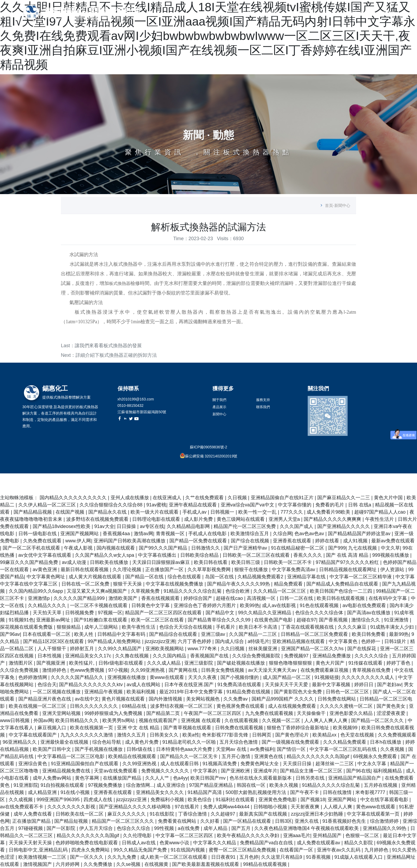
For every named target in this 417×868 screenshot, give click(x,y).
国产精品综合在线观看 (174, 634)
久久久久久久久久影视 (72, 807)
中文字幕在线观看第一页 (374, 814)
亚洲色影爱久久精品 (352, 713)
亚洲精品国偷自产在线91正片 (283, 498)
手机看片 (226, 627)
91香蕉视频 (319, 857)
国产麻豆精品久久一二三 (344, 498)
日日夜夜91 (224, 857)
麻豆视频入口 (53, 728)
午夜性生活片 (380, 519)
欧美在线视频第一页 (92, 728)
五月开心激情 (237, 756)
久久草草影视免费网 (210, 570)
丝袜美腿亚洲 (263, 649)
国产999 (337, 548)
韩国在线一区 (252, 785)
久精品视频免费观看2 (261, 577)
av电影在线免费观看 (365, 605)
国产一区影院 (62, 828)
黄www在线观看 (168, 677)
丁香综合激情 (193, 814)
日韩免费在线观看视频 (240, 728)
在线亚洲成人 (168, 498)
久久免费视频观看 (397, 735)
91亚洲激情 (397, 620)
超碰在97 (306, 620)
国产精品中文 (221, 613)
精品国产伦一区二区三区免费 (245, 526)
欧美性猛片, (82, 663)
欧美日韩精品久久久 (78, 720)
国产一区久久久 (87, 857)
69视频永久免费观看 (376, 756)
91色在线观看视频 (320, 605)
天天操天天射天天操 (31, 843)
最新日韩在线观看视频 (85, 570)
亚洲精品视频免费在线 (67, 771)
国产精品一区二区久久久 (378, 720)
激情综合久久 (366, 620)
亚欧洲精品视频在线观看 (299, 641)
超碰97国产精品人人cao (381, 512)
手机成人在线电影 (208, 534)
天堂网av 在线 (232, 749)
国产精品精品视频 (33, 512)
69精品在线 (135, 706)
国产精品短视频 (72, 821)
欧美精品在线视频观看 (133, 756)
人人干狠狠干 (53, 649)
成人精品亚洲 (43, 792)
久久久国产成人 (297, 526)
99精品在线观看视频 (266, 864)
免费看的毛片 (330, 505)
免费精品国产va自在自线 (267, 843)
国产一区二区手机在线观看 (32, 548)
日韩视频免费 (80, 613)
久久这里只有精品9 (282, 857)
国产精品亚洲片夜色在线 (45, 699)
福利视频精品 (388, 771)
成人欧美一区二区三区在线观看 (174, 857)
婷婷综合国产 (199, 598)
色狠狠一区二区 (363, 836)
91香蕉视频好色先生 (345, 821)
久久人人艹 (158, 778)
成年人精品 (216, 828)
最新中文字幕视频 (332, 685)
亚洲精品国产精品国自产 (355, 778)
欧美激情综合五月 (250, 534)
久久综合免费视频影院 (257, 656)
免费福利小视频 (168, 800)
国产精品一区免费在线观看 (199, 541)
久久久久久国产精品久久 (78, 677)
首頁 (247, 13)
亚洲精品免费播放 (332, 656)
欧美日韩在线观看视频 (341, 598)
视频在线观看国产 (159, 720)
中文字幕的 (206, 771)
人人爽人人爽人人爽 (326, 720)
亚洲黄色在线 (269, 756)
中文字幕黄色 (344, 641)
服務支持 (358, 13)
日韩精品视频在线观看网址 (349, 570)
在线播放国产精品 (123, 778)
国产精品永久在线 (108, 512)
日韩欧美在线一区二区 (80, 814)
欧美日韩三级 (246, 562)
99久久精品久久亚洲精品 (265, 613)
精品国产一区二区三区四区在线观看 (164, 613)
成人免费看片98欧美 (329, 512)
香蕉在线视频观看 (161, 598)
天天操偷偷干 (312, 713)
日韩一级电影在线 (38, 534)
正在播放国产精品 (32, 821)
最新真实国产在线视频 (264, 814)
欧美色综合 (200, 800)
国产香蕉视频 (334, 620)
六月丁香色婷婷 (195, 641)
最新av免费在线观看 (393, 541)
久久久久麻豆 (353, 627)
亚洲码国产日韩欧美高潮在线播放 (130, 541)
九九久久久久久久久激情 (87, 735)
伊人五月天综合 (97, 828)
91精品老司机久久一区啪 (190, 742)
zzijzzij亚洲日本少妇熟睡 (318, 814)
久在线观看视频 (242, 720)
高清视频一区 (262, 598)
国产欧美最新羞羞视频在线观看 (206, 864)
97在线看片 (188, 807)
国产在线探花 (362, 649)
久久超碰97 (224, 814)
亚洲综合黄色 (33, 764)
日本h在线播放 (386, 742)
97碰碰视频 (31, 828)
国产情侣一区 (292, 749)
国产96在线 (358, 771)
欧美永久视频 (284, 785)
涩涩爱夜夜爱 (392, 713)
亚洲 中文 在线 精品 (139, 728)
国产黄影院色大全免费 (299, 692)
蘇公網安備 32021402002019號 (211, 456)
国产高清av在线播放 (369, 613)
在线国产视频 (71, 512)
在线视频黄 (157, 864)
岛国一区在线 (220, 577)
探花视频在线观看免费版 (27, 627)
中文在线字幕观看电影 (385, 800)
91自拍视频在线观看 (63, 785)
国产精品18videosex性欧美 (62, 526)
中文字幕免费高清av (294, 570)
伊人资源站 (393, 570)
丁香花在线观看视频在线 (308, 627)
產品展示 (298, 13)
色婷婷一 (371, 641)
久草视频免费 (146, 591)
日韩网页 (262, 735)
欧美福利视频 (142, 692)
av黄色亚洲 (45, 570)
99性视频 (165, 828)
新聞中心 (331, 13)
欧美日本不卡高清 (259, 627)
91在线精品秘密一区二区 (298, 548)
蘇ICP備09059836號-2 (208, 447)
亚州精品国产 (328, 836)
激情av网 (143, 534)
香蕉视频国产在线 (210, 656)
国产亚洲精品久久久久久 (344, 526)
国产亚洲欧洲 (236, 771)
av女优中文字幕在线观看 (45, 555)
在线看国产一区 (297, 850)
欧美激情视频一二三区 (43, 857)
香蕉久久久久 (308, 555)
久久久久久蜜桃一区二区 (347, 706)
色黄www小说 (175, 843)
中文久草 (390, 548)
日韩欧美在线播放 (110, 562)
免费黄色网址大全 (260, 764)
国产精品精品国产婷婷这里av (360, 534)
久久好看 (210, 821)
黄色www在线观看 (376, 807)
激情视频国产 (38, 864)
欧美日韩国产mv (209, 778)
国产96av (10, 634)
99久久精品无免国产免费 (141, 850)
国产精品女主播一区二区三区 (312, 771)
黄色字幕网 (88, 778)
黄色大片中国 (389, 498)
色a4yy (181, 778)
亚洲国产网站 (343, 800)
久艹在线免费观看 (205, 498)
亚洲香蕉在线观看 (293, 541)
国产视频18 (313, 800)
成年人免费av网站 (53, 778)
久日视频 (238, 498)
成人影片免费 (199, 519)
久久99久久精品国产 (120, 649)
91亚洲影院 (26, 785)
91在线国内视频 (188, 850)
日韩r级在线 (140, 749)
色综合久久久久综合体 (320, 613)
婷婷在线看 (328, 541)
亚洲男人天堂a (285, 519)
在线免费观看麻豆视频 (325, 670)
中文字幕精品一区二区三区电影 (72, 756)
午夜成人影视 (79, 548)
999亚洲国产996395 (59, 800)
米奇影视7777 (371, 792)
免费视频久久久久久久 (166, 771)
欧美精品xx (325, 735)
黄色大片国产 (331, 663)
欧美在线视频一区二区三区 (38, 706)
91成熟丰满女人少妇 (393, 627)
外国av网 (43, 720)
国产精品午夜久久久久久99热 (239, 584)
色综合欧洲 (238, 591)
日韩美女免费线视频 (223, 670)
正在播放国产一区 (165, 570)
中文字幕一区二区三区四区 (185, 836)
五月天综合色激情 (239, 742)
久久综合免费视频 (20, 670)
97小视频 (118, 670)
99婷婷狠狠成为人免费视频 (114, 713)
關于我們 (270, 13)
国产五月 (242, 828)
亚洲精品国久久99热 (385, 828)
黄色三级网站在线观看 (241, 519)
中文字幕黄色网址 (46, 577)
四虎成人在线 (99, 800)
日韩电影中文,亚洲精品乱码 (39, 850)
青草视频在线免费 (372, 670)
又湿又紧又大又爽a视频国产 (97, 591)
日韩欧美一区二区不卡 (288, 562)
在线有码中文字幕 (388, 598)
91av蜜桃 (156, 505)
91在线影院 (163, 814)
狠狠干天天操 (128, 584)
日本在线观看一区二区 (47, 634)
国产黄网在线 (184, 670)
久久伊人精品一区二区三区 (48, 505)
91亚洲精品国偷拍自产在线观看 (85, 764)
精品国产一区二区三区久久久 (124, 821)
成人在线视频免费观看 (293, 706)
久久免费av (236, 699)
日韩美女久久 (165, 735)
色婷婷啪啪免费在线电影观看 (87, 843)
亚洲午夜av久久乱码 (339, 850)
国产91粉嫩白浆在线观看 (101, 620)
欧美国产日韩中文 (53, 749)
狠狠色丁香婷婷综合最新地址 (299, 728)
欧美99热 (250, 605)
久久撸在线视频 (133, 656)
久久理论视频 (128, 570)
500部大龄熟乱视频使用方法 (257, 792)
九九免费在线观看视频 (270, 713)
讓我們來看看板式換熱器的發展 (108, 346)
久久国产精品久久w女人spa (105, 555)
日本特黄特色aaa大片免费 (185, 749)
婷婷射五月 (83, 649)
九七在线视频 (363, 548)
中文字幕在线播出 (158, 555)
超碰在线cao (230, 598)
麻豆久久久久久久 (127, 814)
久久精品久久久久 (48, 605)
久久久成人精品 (164, 663)
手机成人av (195, 512)
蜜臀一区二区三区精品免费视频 (243, 850)
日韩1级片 (396, 641)
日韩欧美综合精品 (200, 555)
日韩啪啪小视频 (271, 807)
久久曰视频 (233, 649)
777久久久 (292, 512)
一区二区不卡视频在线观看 (99, 605)
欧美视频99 (346, 728)
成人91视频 (356, 541)
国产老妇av (389, 685)
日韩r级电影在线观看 (121, 663)
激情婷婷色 (55, 670)
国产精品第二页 (164, 713)
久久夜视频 (393, 749)
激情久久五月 (132, 735)
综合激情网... (140, 785)
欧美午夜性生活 (139, 627)
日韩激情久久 (206, 548)
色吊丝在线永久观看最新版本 (261, 778)
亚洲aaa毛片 (297, 836)
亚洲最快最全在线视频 (65, 742)
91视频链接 (327, 677)
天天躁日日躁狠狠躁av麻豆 (162, 562)
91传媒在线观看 (366, 663)
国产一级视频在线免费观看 (291, 742)
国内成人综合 (230, 641)
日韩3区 (283, 821)
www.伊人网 (78, 541)
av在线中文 (87, 699)
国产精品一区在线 (145, 577)
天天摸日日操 (298, 764)
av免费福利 (262, 749)
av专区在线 (152, 526)
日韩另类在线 (311, 778)
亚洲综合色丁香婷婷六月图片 (205, 605)
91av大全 (104, 526)
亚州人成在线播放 (130, 498)
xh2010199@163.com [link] (136, 399)
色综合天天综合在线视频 (186, 627)
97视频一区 (110, 613)
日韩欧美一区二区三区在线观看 (257, 555)
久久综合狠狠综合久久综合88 (112, 505)
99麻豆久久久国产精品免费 (30, 562)
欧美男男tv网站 (119, 720)
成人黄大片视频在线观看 (96, 577)
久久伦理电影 (138, 836)
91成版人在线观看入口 (359, 857)
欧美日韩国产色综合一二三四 (342, 591)
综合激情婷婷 (385, 821)
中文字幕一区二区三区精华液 (361, 577)
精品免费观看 (289, 584)
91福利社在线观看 (236, 800)
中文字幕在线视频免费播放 (175, 584)
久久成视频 (21, 800)
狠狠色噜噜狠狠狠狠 (291, 663)
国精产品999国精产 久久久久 (283, 699)
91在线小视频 (76, 792)
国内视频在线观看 (116, 548)
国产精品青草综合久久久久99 (220, 620)
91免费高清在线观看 (240, 685)
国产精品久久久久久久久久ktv (91, 685)
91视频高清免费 (220, 764)
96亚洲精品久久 (20, 742)
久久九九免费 (122, 857)
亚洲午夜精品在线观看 (193, 505)
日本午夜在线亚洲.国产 (190, 685)
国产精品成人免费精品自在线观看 (343, 584)
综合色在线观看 (185, 577)
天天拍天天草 (48, 613)
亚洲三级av (214, 634)
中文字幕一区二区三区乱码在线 (344, 749)
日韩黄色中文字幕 (151, 605)
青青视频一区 (171, 534)
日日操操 (127, 526)
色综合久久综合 (134, 828)
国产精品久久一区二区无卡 (189, 756)
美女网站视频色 (204, 699)
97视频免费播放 (106, 785)
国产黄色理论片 (293, 735)
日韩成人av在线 (139, 843)
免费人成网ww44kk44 (227, 807)
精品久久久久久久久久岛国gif (319, 756)
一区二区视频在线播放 (57, 692)
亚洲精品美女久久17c (89, 656)
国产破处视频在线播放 (242, 663)
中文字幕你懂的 (295, 505)
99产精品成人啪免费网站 (115, 641)
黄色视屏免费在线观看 (241, 706)
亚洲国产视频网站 (80, 534)
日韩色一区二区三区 (348, 692)
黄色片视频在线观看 (124, 699)
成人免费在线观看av (319, 843)
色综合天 (47, 685)
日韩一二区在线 (297, 598)
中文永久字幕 (372, 764)
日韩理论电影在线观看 (157, 519)
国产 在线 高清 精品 (348, 555)
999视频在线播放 (391, 555)
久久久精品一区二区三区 (280, 591)
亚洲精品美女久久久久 (160, 792)
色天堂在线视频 (358, 735)
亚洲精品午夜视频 (104, 692)
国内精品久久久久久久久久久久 (74, 498)
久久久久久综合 (372, 656)
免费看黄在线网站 (178, 821)
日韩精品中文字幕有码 (122, 634)
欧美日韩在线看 (211, 562)
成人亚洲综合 (172, 785)
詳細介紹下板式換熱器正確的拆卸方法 (116, 355)
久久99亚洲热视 (148, 670)
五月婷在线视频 (381, 785)
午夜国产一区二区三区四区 (213, 713)
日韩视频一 (223, 512)
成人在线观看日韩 (180, 764)
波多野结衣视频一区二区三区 (182, 706)
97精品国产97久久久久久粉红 (348, 562)
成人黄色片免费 (142, 742)
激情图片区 (21, 663)
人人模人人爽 (338, 807)
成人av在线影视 (280, 605)
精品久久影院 (359, 843)
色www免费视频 (88, 670)
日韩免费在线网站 (337, 699)
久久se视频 (129, 864)
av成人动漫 (75, 562)
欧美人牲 (84, 634)
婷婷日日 (364, 685)
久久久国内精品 (170, 656)
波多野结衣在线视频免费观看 (98, 519)
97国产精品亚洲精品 (212, 785)
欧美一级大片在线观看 (155, 512)
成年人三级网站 (102, 627)
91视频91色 (21, 620)
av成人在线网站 (144, 685)
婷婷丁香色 (399, 663)
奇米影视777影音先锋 (226, 735)
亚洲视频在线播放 (127, 677)
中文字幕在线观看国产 (33, 735)
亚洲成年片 (265, 771)
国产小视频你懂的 (240, 677)
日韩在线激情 (338, 792)
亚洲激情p (39, 598)
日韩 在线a (360, 505)
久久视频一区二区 (282, 720)
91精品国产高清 (205, 792)
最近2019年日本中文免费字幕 (192, 692)
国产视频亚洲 (51, 663)
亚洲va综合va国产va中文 (248, 505)
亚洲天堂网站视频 (62, 713)
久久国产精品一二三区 (254, 634)
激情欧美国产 (124, 598)
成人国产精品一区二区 (287, 677)
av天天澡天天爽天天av (273, 670)
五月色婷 (249, 857)
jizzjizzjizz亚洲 (160, 641)
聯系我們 (386, 13)
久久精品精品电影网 (189, 526)
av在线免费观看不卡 (22, 807)
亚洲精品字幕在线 (307, 577)
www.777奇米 (203, 649)
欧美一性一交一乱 (258, 512)
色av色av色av (310, 534)
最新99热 (399, 634)
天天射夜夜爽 (306, 807)
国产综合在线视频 (251, 541)
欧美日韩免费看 (369, 634)
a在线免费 (189, 828)
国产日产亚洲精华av (246, 548)
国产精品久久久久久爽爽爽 (333, 519)
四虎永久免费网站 (91, 850)
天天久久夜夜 (203, 677)
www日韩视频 (15, 720)
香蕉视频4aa (117, 534)
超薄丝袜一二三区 (335, 764)
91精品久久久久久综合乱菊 (193, 591)
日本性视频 (50, 656)
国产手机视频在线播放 (99, 749)
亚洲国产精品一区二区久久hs (313, 649)
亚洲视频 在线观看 (202, 720)
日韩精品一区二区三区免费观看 (315, 634)
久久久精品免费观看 (345, 742)
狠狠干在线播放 (252, 570)
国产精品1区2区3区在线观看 (54, 641)
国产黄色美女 (392, 706)
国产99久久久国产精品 (164, 548)
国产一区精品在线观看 (248, 821)
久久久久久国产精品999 (80, 598)
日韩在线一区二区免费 (86, 584)
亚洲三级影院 (199, 663)
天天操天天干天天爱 (287, 685)
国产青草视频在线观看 (188, 728)
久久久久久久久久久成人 (368, 677)
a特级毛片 (258, 641)
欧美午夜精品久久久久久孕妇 (249, 836)
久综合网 (282, 534)
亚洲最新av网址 (54, 620)
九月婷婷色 (377, 850)
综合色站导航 (107, 742)
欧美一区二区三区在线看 (158, 620)
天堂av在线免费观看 (116, 771)
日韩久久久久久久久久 (95, 706)
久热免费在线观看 (43, 541)
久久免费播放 (99, 864)
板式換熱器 (121, 283)
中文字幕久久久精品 (215, 843)
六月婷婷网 (68, 864)
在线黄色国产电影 (274, 620)
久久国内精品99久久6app (37, 591)
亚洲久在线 (307, 821)
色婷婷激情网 (33, 677)
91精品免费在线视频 (249, 692)
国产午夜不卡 (305, 792)
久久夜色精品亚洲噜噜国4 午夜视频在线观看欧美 (307, 828)
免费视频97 (297, 656)
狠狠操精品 (69, 627)
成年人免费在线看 (33, 814)
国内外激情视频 (166, 699)
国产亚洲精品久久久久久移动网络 (135, 807)
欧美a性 (191, 735)
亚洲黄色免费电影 (278, 800)
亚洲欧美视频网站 (165, 649)
